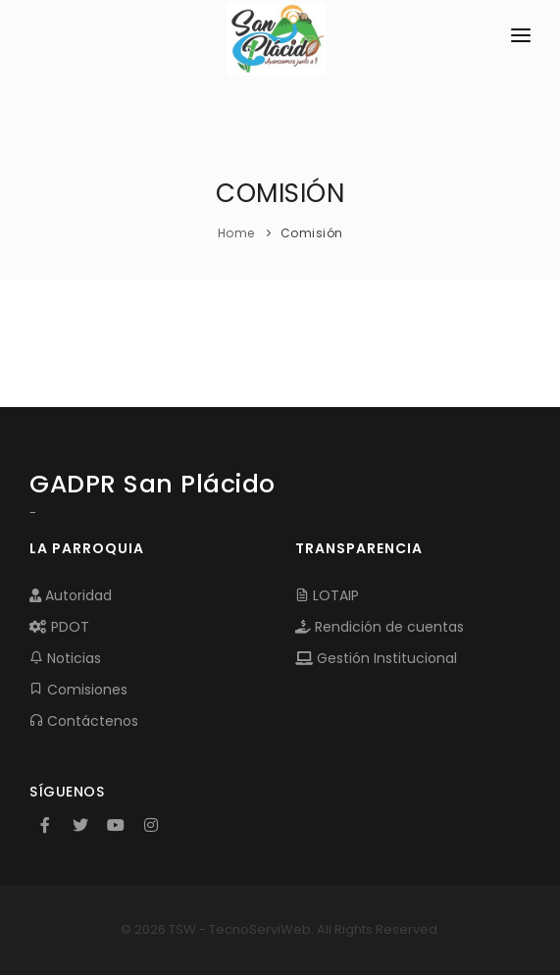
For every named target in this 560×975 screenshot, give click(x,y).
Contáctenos (84, 721)
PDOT (59, 627)
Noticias (65, 658)
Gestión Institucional (376, 658)
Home (236, 233)
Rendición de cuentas (380, 627)
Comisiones (78, 690)
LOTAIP (327, 595)
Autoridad (71, 595)
